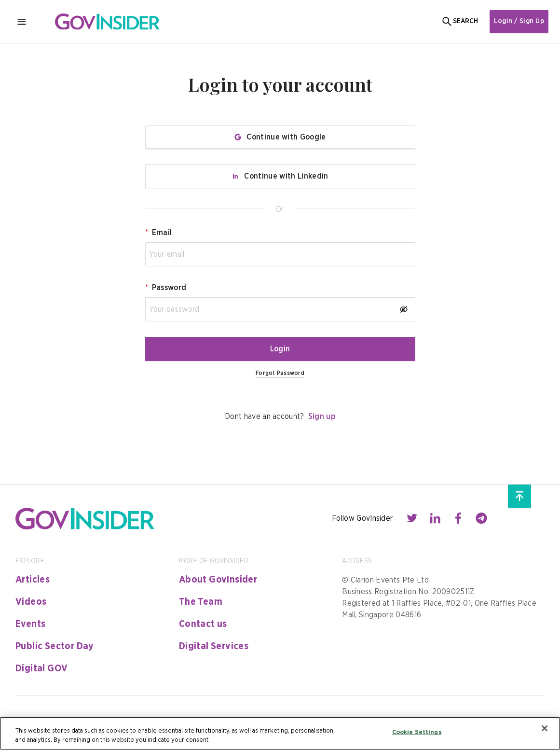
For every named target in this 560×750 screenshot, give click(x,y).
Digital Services (214, 646)
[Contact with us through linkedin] (435, 518)
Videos (31, 602)
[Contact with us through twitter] (412, 518)
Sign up (322, 417)
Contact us (203, 624)
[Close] (545, 728)
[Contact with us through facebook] (458, 518)
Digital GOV (41, 668)
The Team (201, 602)
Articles (33, 580)
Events (30, 624)
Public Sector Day (55, 646)
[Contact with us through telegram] (481, 518)
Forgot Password (280, 373)
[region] (280, 733)
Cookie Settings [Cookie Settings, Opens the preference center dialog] (417, 732)
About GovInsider (218, 580)
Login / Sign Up (519, 21)
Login (280, 349)
